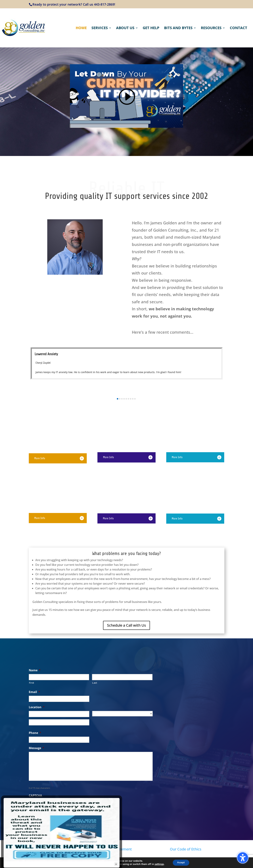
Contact (239, 28)
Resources (211, 28)
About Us (125, 28)
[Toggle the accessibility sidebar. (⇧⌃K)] (243, 858)
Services (100, 28)
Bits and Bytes (178, 28)
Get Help (151, 28)
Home (81, 28)
